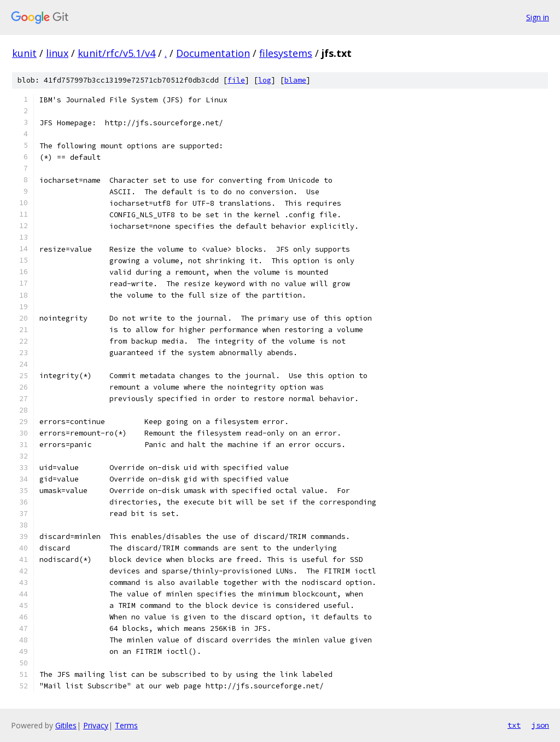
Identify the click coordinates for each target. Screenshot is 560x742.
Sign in (538, 17)
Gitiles (66, 725)
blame (295, 80)
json (540, 725)
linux (57, 53)
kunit (24, 53)
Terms (126, 725)
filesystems (286, 53)
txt (514, 725)
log (265, 80)
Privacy (96, 725)
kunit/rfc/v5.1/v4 (116, 53)
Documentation (213, 53)
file (236, 80)
